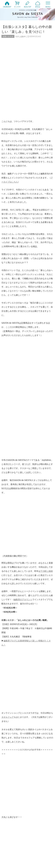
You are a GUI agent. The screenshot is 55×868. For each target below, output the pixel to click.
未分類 (33, 738)
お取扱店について (38, 713)
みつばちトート (12, 722)
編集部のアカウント (23, 369)
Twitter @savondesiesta (14, 508)
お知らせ (34, 716)
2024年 (9, 810)
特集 (8, 741)
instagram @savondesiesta (16, 504)
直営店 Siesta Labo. (38, 741)
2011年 (33, 835)
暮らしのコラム (37, 735)
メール (7, 667)
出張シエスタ (8, 36)
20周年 (9, 707)
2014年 (9, 831)
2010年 (9, 839)
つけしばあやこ (21, 36)
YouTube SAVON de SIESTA (17, 512)
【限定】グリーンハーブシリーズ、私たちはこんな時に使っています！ (15, 605)
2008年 (9, 843)
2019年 (33, 818)
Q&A (32, 707)
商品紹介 (9, 732)
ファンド (34, 719)
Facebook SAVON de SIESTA (17, 517)
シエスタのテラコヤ (14, 719)
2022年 (9, 814)
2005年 (33, 847)
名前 (6, 657)
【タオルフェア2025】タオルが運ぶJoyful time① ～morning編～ (41, 605)
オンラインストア (38, 710)
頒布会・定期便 (37, 746)
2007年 (33, 843)
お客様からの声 (12, 716)
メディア (34, 722)
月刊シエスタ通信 (13, 738)
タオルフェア (8, 435)
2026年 (9, 806)
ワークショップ (12, 725)
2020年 (9, 818)
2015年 (33, 827)
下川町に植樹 (47, 341)
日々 (8, 735)
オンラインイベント (14, 710)
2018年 (9, 822)
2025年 (33, 806)
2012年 (9, 835)
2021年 (33, 814)
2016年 (9, 827)
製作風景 (9, 746)
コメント (8, 629)
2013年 (33, 831)
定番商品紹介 (36, 732)
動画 (32, 729)
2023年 (33, 810)
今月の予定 (35, 725)
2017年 (33, 822)
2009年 (33, 839)
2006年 (9, 847)
